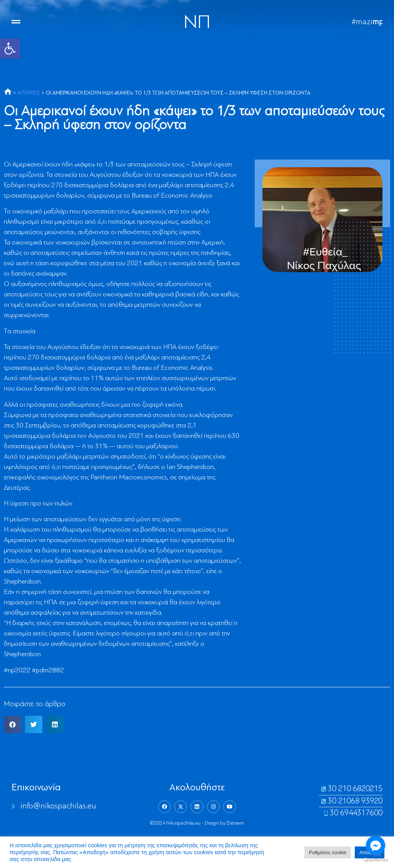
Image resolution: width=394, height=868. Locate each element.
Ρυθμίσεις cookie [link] (328, 852)
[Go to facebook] (376, 845)
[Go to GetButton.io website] (376, 860)
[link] (10, 48)
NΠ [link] (197, 23)
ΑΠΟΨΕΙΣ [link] (29, 93)
